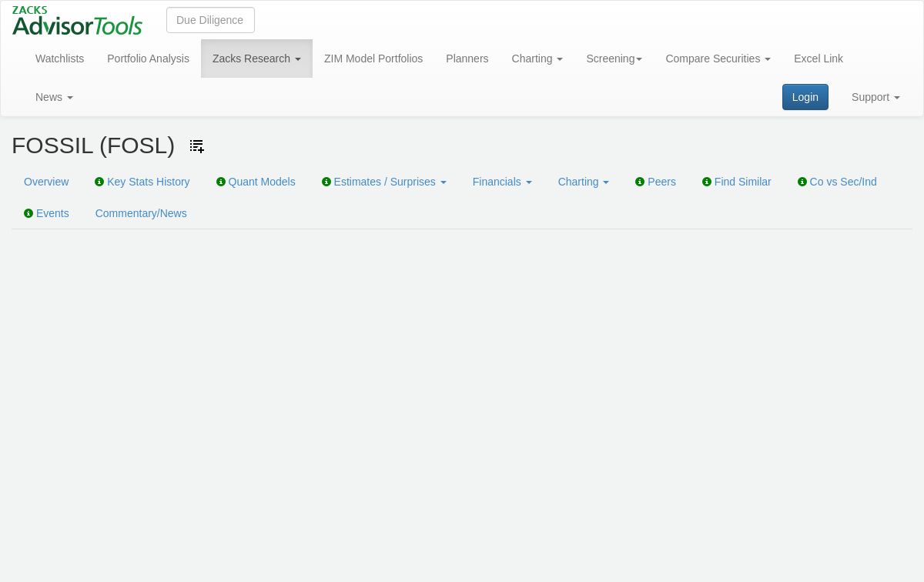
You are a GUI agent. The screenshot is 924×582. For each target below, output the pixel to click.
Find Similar (737, 182)
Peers (655, 182)
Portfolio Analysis (148, 59)
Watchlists (60, 59)
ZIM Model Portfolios (373, 59)
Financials (502, 182)
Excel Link (819, 59)
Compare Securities (718, 59)
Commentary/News (141, 213)
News (54, 97)
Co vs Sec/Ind (837, 182)
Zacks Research (257, 59)
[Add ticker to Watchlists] (197, 146)
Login (805, 97)
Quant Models (256, 182)
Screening (614, 59)
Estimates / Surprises (384, 182)
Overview (46, 182)
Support (876, 97)
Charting (538, 59)
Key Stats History (142, 182)
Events (47, 213)
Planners (467, 59)
